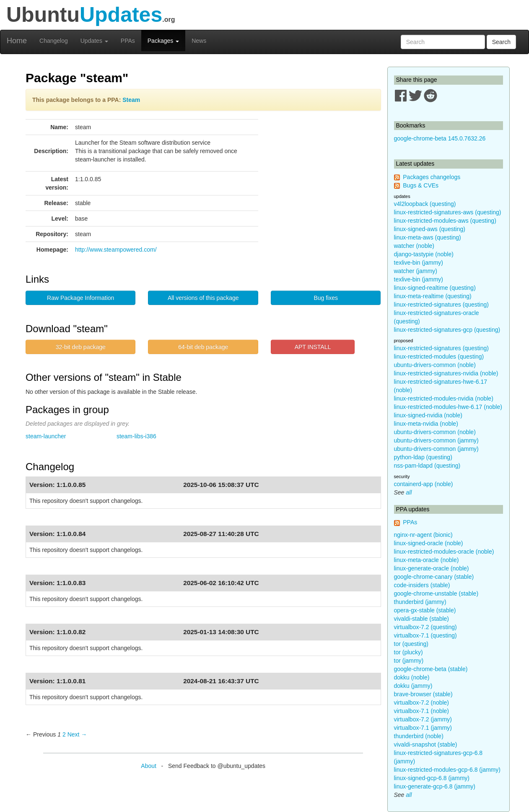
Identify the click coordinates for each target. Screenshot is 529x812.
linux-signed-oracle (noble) (429, 543)
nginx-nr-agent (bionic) (423, 535)
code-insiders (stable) (422, 585)
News (199, 41)
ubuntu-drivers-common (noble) (435, 365)
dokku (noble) (412, 677)
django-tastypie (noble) (424, 254)
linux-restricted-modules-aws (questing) (445, 221)
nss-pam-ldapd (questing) (427, 466)
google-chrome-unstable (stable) (436, 593)
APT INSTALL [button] (313, 347)
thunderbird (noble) (419, 736)
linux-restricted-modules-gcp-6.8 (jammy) (447, 770)
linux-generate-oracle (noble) (432, 568)
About (149, 766)
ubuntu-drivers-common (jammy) (436, 440)
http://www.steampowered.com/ (116, 250)
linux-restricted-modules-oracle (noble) (444, 552)
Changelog (54, 41)
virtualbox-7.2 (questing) (425, 627)
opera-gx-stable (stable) (425, 610)
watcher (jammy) (416, 271)
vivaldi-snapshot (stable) (426, 744)
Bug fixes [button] (326, 298)
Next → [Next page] (77, 734)
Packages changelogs (432, 177)
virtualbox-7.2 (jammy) (423, 719)
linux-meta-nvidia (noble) (426, 424)
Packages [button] (163, 41)
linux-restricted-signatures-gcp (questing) (447, 330)
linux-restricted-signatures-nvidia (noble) (446, 373)
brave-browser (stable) (423, 694)
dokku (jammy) (413, 686)
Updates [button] (94, 41)
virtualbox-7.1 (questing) (425, 635)
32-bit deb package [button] (81, 347)
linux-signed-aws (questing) (430, 229)
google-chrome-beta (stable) (431, 669)
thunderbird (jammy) (420, 602)
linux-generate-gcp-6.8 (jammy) (435, 786)
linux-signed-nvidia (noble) (428, 415)
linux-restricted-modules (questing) (439, 357)
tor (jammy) (409, 661)
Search (501, 42)
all (409, 492)
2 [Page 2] (64, 734)
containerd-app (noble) (424, 484)
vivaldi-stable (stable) (422, 619)
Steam (131, 100)
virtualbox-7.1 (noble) (422, 711)
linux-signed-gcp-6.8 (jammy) (432, 778)
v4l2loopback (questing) (425, 204)
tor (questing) (411, 644)
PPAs (128, 41)
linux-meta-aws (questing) (428, 237)
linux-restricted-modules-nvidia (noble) (444, 398)
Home (17, 41)
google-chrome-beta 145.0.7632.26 (440, 138)
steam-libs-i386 (136, 436)
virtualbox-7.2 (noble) (422, 703)
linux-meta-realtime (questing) (433, 296)
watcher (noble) (414, 246)
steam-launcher (46, 436)
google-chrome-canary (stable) (434, 577)
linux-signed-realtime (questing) (435, 288)
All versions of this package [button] (203, 298)
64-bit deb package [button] (203, 347)
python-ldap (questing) (423, 457)
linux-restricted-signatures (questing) (441, 304)
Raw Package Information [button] (80, 298)
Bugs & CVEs (421, 185)
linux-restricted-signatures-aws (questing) (448, 212)
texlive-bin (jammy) (419, 263)
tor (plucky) (408, 652)
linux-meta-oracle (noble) (427, 560)
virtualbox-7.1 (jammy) (423, 728)
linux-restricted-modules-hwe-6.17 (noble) (448, 407)
